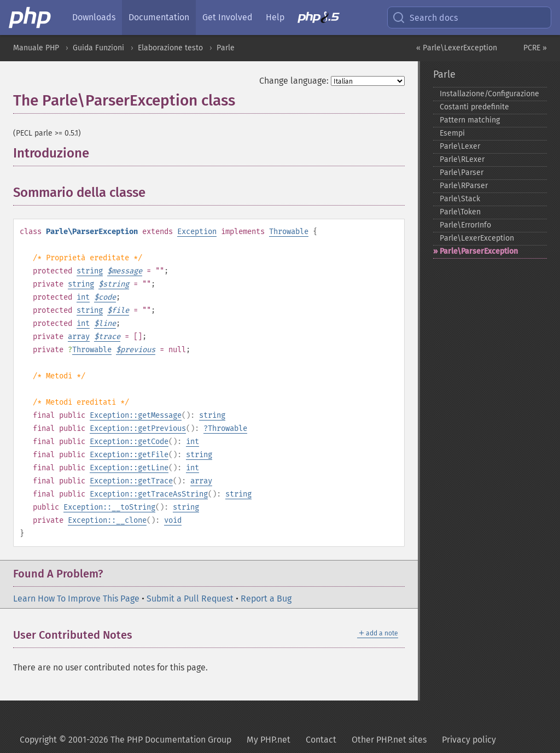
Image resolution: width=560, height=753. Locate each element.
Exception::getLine (129, 468)
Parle (226, 48)
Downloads (94, 17)
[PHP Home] (31, 17)
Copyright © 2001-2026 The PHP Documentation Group (126, 740)
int (83, 297)
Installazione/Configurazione (489, 94)
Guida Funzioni (98, 48)
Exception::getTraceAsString (149, 494)
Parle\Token (460, 212)
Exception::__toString (109, 507)
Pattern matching (470, 120)
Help (275, 17)
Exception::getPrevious (138, 428)
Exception (197, 232)
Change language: (294, 81)
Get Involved (227, 17)
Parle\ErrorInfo (465, 225)
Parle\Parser (462, 173)
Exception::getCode (129, 442)
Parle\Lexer (460, 146)
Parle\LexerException (477, 238)
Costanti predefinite (474, 107)
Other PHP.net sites (389, 740)
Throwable (289, 232)
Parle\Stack (460, 199)
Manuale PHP (36, 48)
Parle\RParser (464, 186)
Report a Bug (266, 599)
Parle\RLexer (462, 159)
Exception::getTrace (131, 481)
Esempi (452, 133)
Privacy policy (469, 740)
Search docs (425, 17)
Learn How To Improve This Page (76, 599)
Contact (321, 740)
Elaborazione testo (170, 48)
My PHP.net (269, 740)
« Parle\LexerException (457, 48)
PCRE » (535, 48)
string (90, 271)
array (79, 337)
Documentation (159, 17)
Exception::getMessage (136, 415)
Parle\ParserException (479, 251)
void (173, 520)
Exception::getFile (129, 455)
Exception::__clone (107, 520)
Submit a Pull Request (190, 599)
